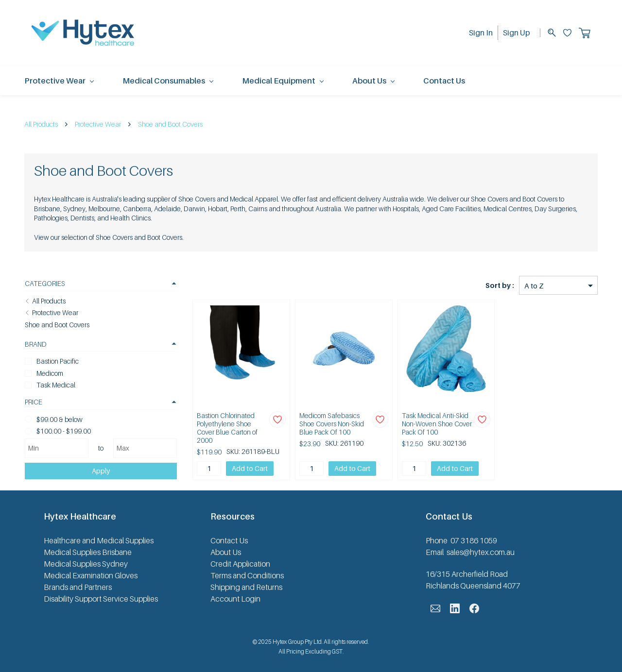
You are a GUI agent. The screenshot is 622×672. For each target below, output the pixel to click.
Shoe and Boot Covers (170, 124)
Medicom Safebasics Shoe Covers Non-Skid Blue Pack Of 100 (321, 424)
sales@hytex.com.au (481, 550)
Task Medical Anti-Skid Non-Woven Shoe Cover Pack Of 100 (430, 424)
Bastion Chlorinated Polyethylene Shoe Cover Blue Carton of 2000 (220, 424)
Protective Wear (98, 124)
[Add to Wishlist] (267, 420)
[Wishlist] (571, 33)
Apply (94, 470)
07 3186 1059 (474, 538)
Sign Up (517, 33)
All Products (41, 124)
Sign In (481, 33)
